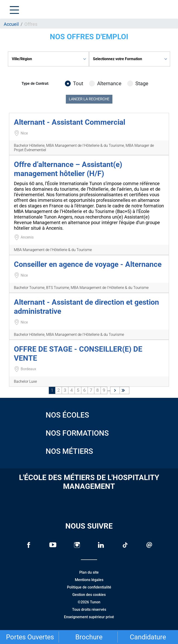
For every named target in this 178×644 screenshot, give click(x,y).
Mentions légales (89, 580)
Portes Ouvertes (30, 637)
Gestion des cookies (89, 595)
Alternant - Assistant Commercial (70, 122)
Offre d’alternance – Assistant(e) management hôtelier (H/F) (68, 169)
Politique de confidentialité (89, 587)
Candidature (148, 637)
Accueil (11, 24)
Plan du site (89, 572)
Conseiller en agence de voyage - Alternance (88, 264)
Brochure (89, 637)
